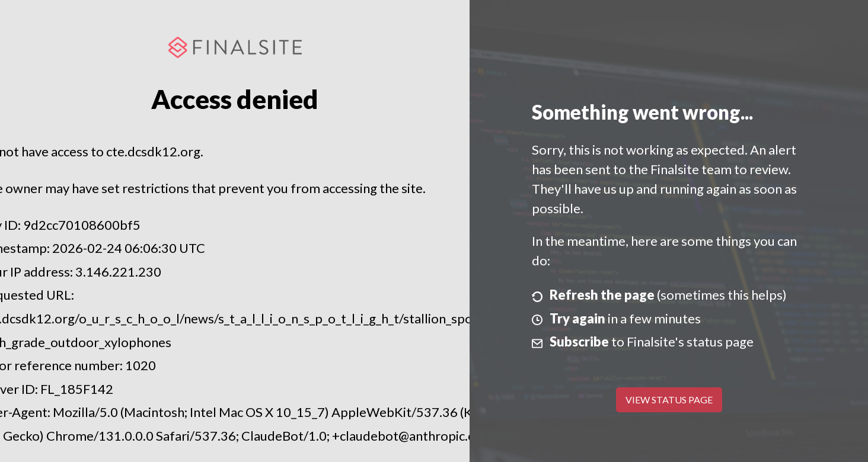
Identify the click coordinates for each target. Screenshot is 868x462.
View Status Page (669, 400)
